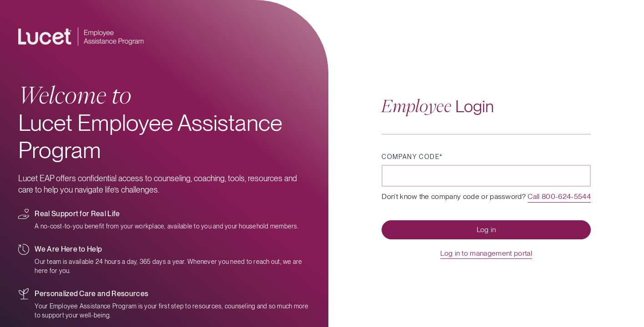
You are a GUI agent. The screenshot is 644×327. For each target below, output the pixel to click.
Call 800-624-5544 (559, 196)
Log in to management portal (486, 253)
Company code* (412, 157)
